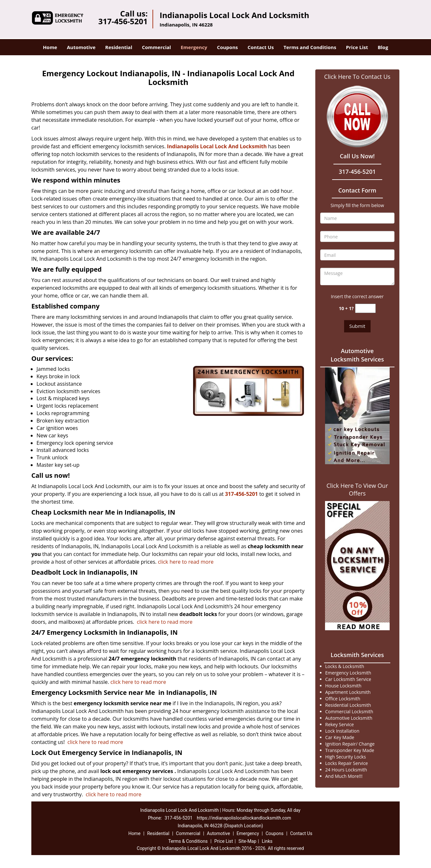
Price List (357, 47)
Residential (119, 47)
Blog (383, 47)
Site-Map (247, 841)
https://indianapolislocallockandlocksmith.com (244, 818)
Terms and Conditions (310, 47)
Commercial (156, 47)
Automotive (81, 47)
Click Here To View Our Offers (357, 489)
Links (267, 841)
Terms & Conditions (188, 841)
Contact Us (261, 47)
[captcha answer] (365, 308)
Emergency (194, 47)
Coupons (227, 47)
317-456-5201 (123, 21)
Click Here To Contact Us (357, 77)
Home (50, 47)
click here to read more (186, 562)
